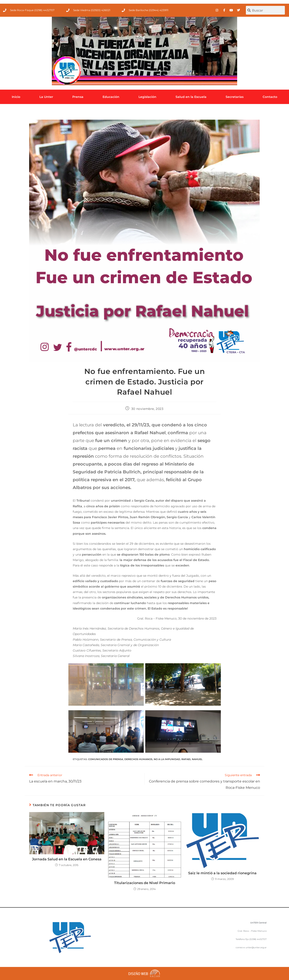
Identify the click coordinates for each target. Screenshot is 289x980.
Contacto (270, 97)
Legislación (147, 97)
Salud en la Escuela (191, 97)
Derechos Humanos (138, 759)
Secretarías (235, 97)
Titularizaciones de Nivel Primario (145, 883)
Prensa (78, 97)
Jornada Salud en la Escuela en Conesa (67, 859)
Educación (111, 97)
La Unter (46, 97)
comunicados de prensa (106, 759)
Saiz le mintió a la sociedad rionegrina (222, 873)
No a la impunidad (167, 759)
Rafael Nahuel (192, 759)
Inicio (16, 97)
